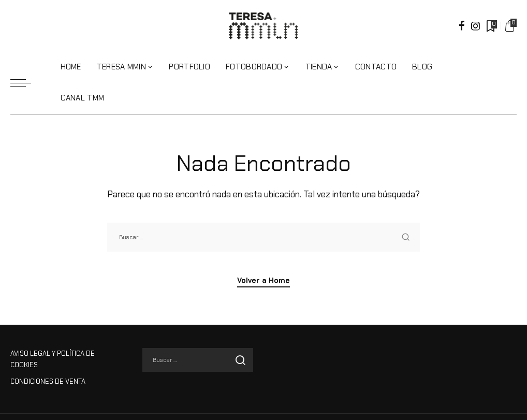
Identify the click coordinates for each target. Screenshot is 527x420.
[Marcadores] (491, 26)
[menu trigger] (26, 83)
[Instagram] (476, 26)
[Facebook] (462, 26)
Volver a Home (263, 281)
